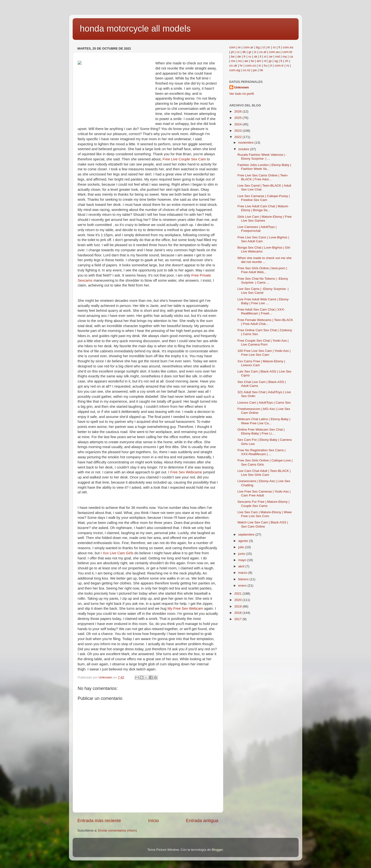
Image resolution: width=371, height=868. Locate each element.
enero (243, 586)
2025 (238, 118)
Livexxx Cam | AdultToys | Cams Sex (264, 403)
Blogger (217, 850)
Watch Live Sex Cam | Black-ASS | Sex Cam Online (263, 524)
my (285, 56)
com (233, 47)
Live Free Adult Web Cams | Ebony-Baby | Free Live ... (263, 301)
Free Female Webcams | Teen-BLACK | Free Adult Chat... (265, 322)
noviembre (246, 143)
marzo (243, 573)
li (261, 56)
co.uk (233, 65)
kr (269, 47)
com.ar (248, 47)
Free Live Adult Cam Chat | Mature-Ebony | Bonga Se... (263, 208)
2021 (238, 594)
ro (274, 47)
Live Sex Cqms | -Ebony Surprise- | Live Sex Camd (263, 291)
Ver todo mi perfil (242, 94)
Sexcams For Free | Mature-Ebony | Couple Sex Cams (263, 504)
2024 (238, 124)
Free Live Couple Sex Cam (184, 159)
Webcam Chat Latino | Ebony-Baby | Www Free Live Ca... (264, 421)
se (271, 56)
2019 (238, 606)
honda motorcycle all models (135, 29)
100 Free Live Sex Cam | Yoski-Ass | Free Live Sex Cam (264, 353)
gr (250, 52)
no (240, 61)
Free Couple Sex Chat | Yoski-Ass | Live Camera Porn (263, 343)
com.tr (279, 65)
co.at (263, 52)
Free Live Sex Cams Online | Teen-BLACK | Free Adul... (263, 177)
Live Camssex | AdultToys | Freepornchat (257, 229)
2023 (238, 131)
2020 (238, 600)
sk (256, 56)
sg (276, 61)
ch (286, 61)
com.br (287, 52)
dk (244, 52)
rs (288, 65)
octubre (244, 149)
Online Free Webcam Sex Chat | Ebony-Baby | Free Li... (261, 431)
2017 (238, 619)
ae (246, 61)
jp (271, 61)
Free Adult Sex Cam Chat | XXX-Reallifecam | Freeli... (261, 311)
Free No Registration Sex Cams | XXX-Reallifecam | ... (261, 452)
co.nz (247, 70)
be (233, 56)
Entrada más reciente (99, 820)
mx (233, 61)
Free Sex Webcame (186, 472)
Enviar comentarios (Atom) (118, 830)
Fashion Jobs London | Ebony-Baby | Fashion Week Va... (264, 167)
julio (242, 547)
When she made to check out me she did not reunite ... (264, 260)
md (278, 56)
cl (264, 47)
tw (252, 61)
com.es (288, 47)
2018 (238, 613)
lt (281, 61)
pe (255, 70)
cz (238, 52)
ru (250, 56)
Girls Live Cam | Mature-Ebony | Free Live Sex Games (264, 219)
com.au (274, 52)
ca (291, 56)
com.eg (235, 70)
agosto (244, 541)
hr (241, 65)
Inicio (154, 820)
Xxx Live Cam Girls (118, 553)
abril (242, 566)
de (239, 56)
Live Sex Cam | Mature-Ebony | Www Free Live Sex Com (264, 514)
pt (232, 52)
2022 (238, 137)
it (271, 65)
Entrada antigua (202, 820)
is (255, 52)
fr (245, 56)
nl (265, 61)
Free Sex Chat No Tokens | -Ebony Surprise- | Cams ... (263, 281)
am (259, 61)
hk (261, 70)
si (265, 56)
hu (266, 65)
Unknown (242, 87)
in (260, 65)
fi (279, 47)
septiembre (247, 534)
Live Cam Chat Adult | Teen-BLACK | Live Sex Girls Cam (264, 473)
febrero (244, 579)
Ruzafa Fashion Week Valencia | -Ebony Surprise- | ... (262, 157)
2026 (238, 111)
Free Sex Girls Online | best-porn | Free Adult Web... (262, 270)
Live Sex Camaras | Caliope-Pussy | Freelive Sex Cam (264, 198)
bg (258, 47)
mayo (243, 560)
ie (239, 47)
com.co (251, 65)
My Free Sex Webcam (185, 608)
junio (242, 554)
